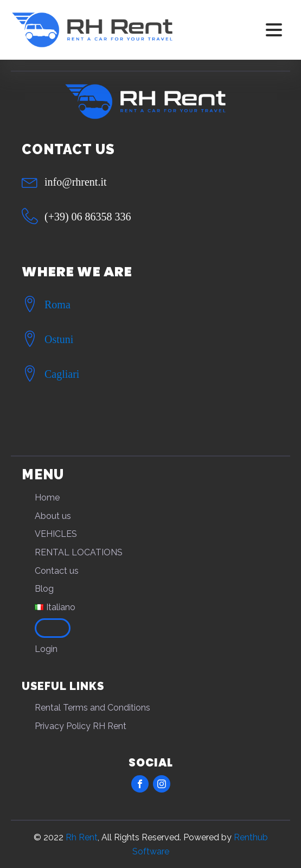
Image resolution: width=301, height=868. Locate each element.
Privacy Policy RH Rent (81, 726)
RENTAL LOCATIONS (79, 552)
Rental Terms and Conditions (92, 708)
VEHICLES (56, 534)
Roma (57, 305)
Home (47, 498)
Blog (44, 589)
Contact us (57, 571)
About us (53, 516)
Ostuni (59, 339)
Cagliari (62, 374)
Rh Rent (82, 837)
